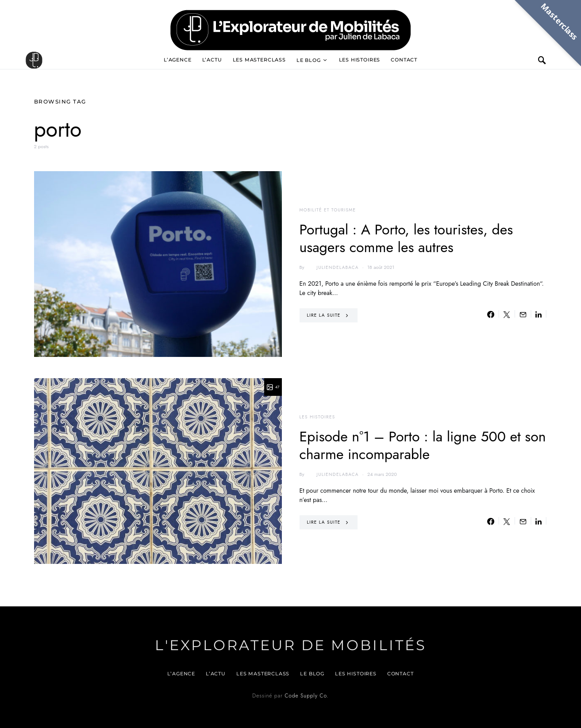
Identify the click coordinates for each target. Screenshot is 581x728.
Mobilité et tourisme (328, 210)
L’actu (212, 60)
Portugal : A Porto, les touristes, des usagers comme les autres (406, 238)
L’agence (178, 60)
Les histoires (360, 60)
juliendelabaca (332, 268)
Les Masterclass (259, 60)
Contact (404, 60)
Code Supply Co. (306, 696)
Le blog (309, 60)
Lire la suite (324, 315)
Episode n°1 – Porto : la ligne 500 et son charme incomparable (423, 445)
